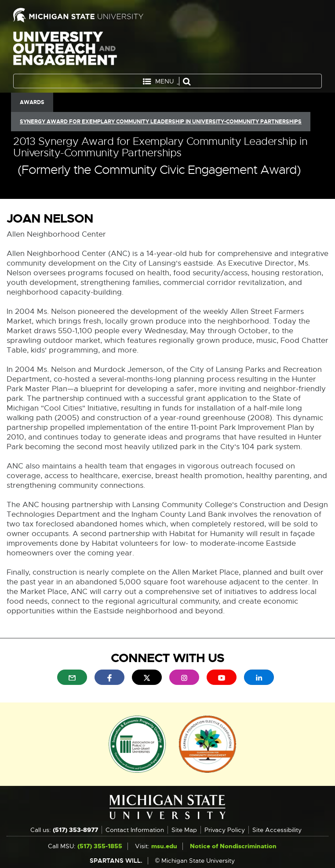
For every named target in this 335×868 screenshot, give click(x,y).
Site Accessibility (277, 830)
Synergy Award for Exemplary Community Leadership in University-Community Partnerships (161, 122)
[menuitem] (72, 677)
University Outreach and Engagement (65, 50)
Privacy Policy (225, 830)
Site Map (184, 830)
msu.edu (164, 846)
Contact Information (135, 830)
